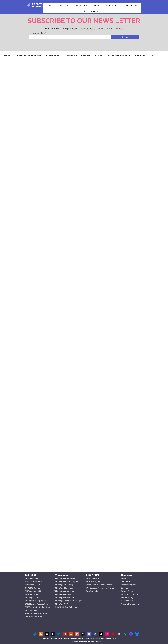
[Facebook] (95, 634)
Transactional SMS (33, 582)
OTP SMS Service (33, 588)
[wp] (35, 634)
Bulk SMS (30, 575)
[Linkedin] (59, 634)
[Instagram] (107, 634)
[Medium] (47, 634)
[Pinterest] (119, 634)
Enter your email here (37, 33)
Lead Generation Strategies (78, 55)
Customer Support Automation (28, 55)
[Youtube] (113, 634)
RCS (154, 55)
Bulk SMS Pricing (33, 594)
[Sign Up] (125, 37)
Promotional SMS (33, 585)
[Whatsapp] (125, 634)
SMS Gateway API (33, 591)
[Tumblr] (53, 634)
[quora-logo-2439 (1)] (65, 634)
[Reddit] (71, 634)
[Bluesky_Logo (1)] (137, 634)
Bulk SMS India (32, 578)
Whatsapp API (141, 55)
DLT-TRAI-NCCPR (53, 55)
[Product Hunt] (77, 634)
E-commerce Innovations (119, 55)
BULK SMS (99, 55)
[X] (101, 634)
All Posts (6, 55)
